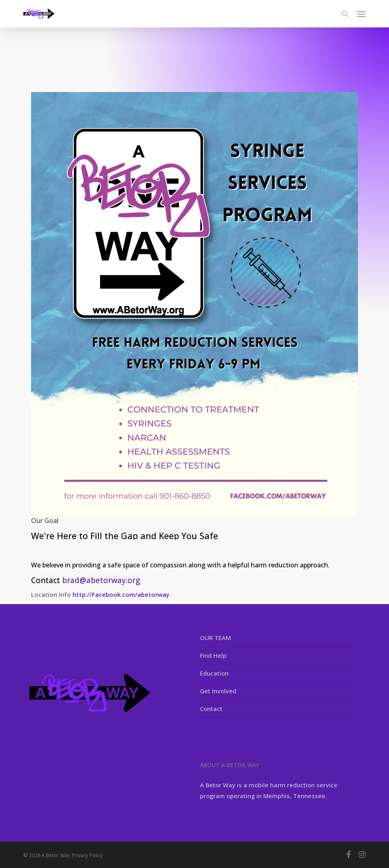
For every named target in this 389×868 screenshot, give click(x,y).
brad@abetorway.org (101, 580)
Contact (211, 709)
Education (214, 673)
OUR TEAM (215, 638)
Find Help (213, 655)
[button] (361, 14)
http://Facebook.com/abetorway (121, 594)
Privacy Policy (87, 855)
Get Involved (218, 691)
